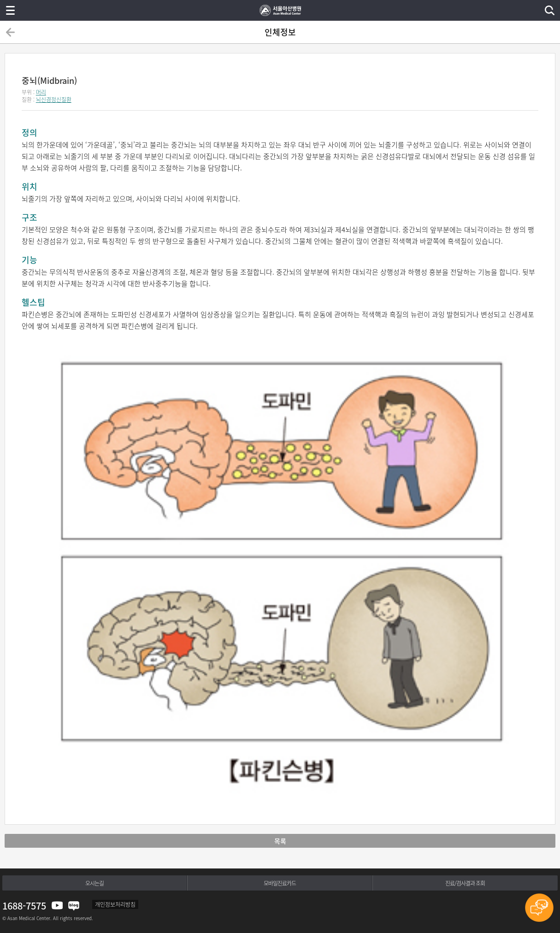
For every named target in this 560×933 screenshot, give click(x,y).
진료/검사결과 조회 (465, 883)
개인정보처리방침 (115, 904)
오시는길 (94, 883)
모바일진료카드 (280, 883)
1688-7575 (24, 906)
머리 (41, 92)
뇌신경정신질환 (54, 100)
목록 (280, 841)
